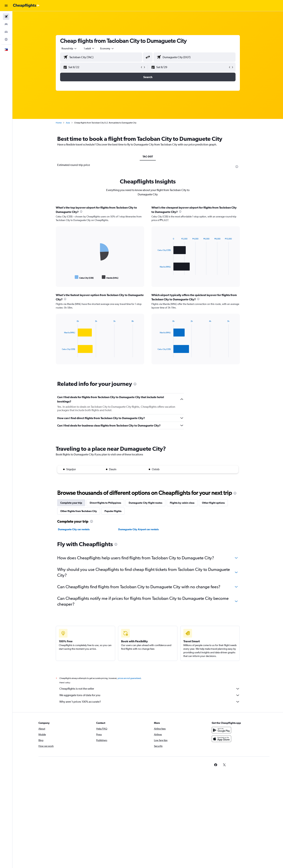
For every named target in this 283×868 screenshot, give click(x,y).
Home (59, 123)
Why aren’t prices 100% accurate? (150, 702)
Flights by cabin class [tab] (182, 503)
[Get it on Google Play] (221, 730)
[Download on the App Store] (221, 739)
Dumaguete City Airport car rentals (138, 529)
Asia (68, 123)
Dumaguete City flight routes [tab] (145, 503)
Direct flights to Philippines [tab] (105, 503)
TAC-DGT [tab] (148, 157)
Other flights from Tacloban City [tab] (79, 511)
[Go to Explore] (6, 39)
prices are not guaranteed (129, 678)
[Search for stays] (6, 24)
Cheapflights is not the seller (150, 689)
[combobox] (69, 48)
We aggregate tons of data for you (150, 695)
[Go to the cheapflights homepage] (26, 6)
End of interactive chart (60, 277)
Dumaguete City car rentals (74, 529)
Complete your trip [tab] (71, 503)
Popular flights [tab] (113, 511)
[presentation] (237, 167)
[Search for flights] (6, 17)
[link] (216, 765)
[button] (6, 6)
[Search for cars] (6, 32)
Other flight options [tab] (213, 503)
